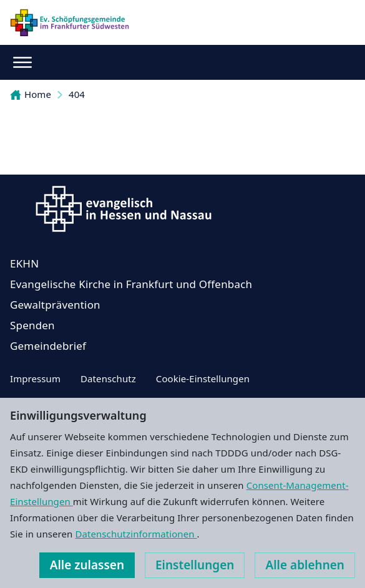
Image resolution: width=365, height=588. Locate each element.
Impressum (35, 378)
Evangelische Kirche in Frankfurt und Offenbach (131, 284)
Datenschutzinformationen (136, 534)
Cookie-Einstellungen (203, 378)
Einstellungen (195, 565)
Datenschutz (108, 378)
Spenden (32, 325)
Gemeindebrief (48, 346)
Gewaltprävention (55, 305)
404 (77, 94)
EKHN (24, 263)
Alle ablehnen (305, 565)
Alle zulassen (87, 565)
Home (31, 94)
